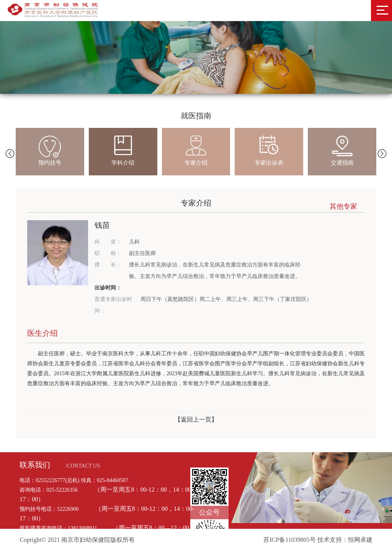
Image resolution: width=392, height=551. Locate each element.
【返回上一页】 (196, 419)
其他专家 (343, 206)
